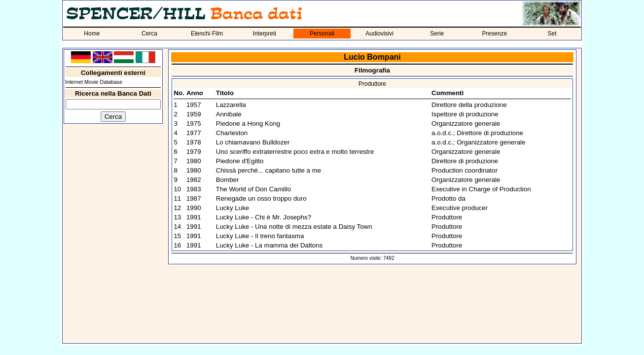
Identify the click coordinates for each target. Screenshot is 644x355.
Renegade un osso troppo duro (261, 198)
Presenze (495, 34)
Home (92, 34)
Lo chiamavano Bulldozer (253, 142)
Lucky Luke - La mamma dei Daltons (269, 245)
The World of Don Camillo (253, 189)
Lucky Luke (233, 208)
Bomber (228, 180)
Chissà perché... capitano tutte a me (268, 170)
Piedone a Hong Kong (248, 124)
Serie (437, 34)
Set (552, 34)
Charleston (232, 133)
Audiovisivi (379, 34)
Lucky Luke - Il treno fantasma (260, 236)
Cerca (149, 34)
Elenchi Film (207, 34)
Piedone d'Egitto (240, 161)
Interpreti (265, 34)
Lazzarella (231, 105)
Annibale (229, 114)
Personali (322, 34)
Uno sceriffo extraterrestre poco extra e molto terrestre (295, 152)
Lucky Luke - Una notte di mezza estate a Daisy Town (294, 227)
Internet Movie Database (94, 82)
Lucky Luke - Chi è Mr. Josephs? (264, 217)
